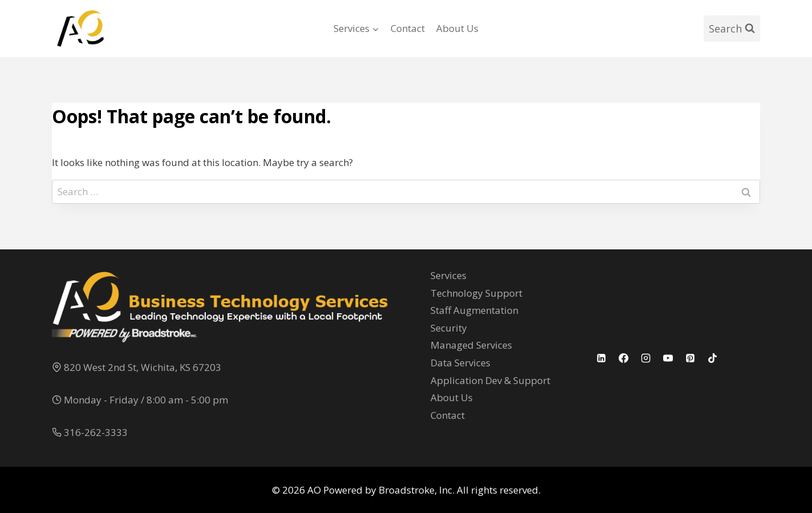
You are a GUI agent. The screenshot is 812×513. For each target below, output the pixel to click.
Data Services (460, 363)
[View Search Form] (732, 29)
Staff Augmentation (474, 310)
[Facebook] (624, 358)
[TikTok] (713, 358)
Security (449, 328)
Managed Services (471, 345)
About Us (457, 28)
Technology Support (476, 293)
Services (448, 275)
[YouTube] (668, 358)
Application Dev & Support (490, 380)
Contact (408, 28)
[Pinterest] (691, 358)
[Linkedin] (602, 358)
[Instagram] (646, 358)
